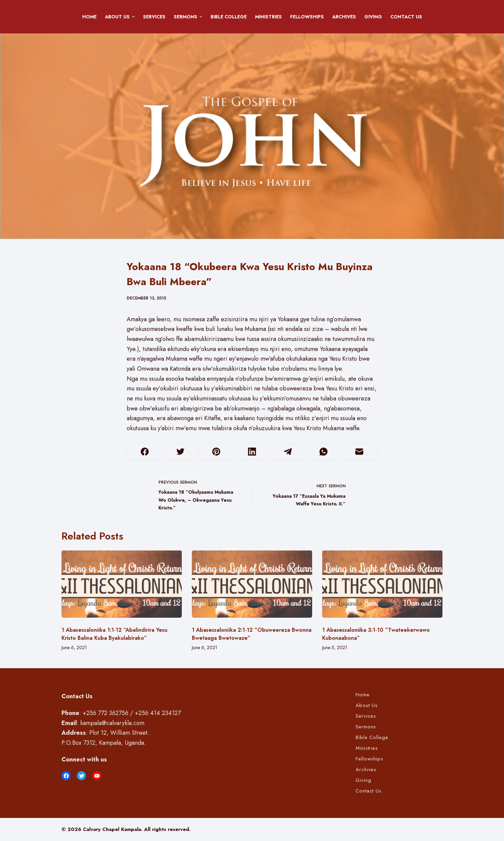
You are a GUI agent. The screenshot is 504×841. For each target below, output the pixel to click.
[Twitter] (181, 452)
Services (154, 17)
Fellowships (307, 17)
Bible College (229, 17)
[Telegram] (288, 452)
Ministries (268, 17)
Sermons (189, 17)
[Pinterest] (217, 452)
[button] (133, 17)
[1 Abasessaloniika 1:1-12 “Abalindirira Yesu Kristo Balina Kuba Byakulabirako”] (122, 584)
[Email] (359, 452)
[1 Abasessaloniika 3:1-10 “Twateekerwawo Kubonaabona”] (382, 584)
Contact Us (406, 17)
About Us (121, 17)
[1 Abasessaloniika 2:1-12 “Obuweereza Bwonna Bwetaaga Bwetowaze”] (252, 584)
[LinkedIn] (252, 452)
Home (89, 17)
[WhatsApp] (324, 452)
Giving (373, 17)
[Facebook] (145, 452)
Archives (344, 17)
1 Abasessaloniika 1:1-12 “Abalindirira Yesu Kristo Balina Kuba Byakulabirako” (114, 634)
